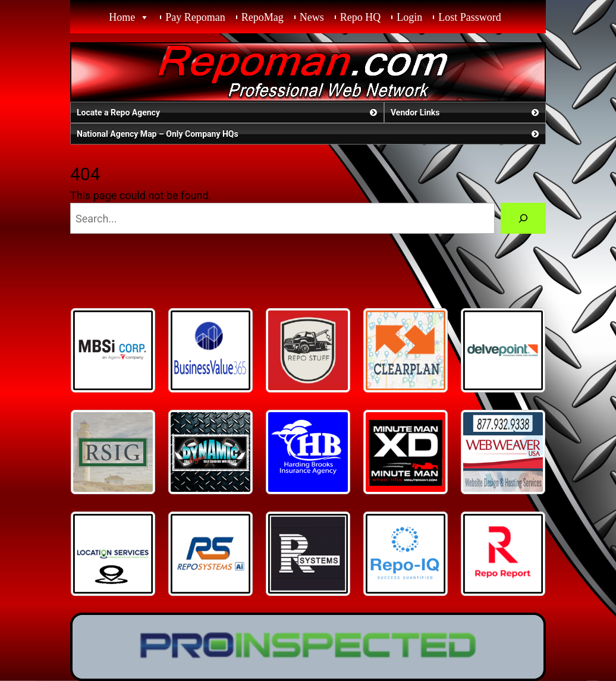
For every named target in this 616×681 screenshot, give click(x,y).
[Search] (523, 218)
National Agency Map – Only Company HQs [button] (309, 134)
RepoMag (263, 17)
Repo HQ (361, 17)
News (312, 17)
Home (122, 17)
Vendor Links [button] (466, 112)
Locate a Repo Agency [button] (228, 112)
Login (409, 17)
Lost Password (470, 17)
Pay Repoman (195, 17)
